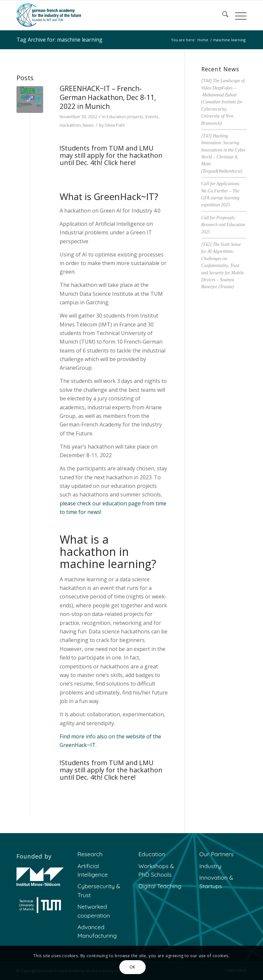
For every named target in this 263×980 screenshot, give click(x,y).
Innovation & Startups (216, 882)
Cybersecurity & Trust (99, 890)
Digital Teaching (160, 886)
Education (152, 854)
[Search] (222, 15)
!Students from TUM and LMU (107, 148)
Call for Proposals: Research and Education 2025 (223, 225)
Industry (210, 866)
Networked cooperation (94, 911)
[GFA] (49, 15)
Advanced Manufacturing (97, 931)
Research (90, 854)
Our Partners (217, 854)
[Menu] (237, 15)
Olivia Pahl (115, 125)
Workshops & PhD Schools (156, 870)
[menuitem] (222, 15)
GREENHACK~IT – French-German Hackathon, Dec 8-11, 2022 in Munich (108, 98)
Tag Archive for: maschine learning (59, 40)
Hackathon (70, 125)
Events (152, 117)
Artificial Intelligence (93, 870)
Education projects (125, 117)
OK (132, 967)
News (88, 125)
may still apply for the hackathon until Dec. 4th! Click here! (111, 159)
